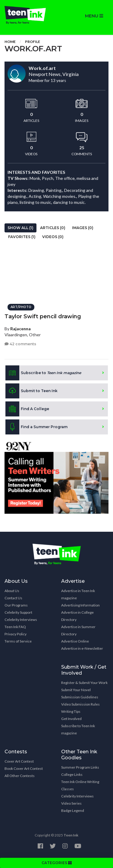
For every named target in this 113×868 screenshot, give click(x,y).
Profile (33, 42)
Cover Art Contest (19, 761)
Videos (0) (53, 237)
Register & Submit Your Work (84, 683)
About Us (12, 591)
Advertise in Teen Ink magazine (78, 594)
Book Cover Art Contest (24, 768)
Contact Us (13, 598)
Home (10, 42)
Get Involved (71, 719)
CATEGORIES (57, 863)
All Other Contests (20, 776)
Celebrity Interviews (21, 620)
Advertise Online (75, 641)
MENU (94, 16)
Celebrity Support (18, 612)
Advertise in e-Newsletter (82, 648)
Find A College (27, 409)
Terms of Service (18, 641)
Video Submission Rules (80, 704)
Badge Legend (73, 811)
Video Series (71, 803)
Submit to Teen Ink (31, 391)
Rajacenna (20, 329)
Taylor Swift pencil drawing (43, 316)
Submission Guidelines (80, 697)
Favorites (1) (22, 237)
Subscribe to (43, 373)
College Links (72, 774)
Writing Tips (71, 711)
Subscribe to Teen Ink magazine (78, 729)
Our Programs (16, 605)
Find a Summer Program (36, 427)
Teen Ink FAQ (15, 627)
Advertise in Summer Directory (78, 630)
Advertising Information (80, 605)
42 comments (20, 344)
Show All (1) (20, 228)
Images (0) (83, 228)
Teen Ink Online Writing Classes (80, 785)
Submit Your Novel (76, 690)
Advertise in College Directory (77, 616)
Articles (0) (53, 228)
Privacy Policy (16, 634)
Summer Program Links (80, 767)
